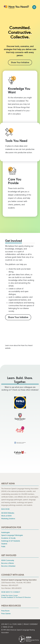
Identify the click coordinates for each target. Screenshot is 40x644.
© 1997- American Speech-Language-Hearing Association (18, 631)
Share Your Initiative (20, 62)
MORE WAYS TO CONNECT (11, 592)
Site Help (4, 624)
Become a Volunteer (8, 566)
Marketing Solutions (8, 519)
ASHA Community (8, 560)
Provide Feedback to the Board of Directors (16, 597)
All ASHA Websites (8, 513)
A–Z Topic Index (16, 624)
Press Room (5, 611)
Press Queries (6, 614)
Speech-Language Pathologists (12, 535)
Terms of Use (8, 627)
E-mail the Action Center (10, 596)
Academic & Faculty (8, 538)
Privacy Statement (31, 624)
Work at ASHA (6, 516)
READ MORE (5, 509)
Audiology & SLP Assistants (11, 541)
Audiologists (5, 532)
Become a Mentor (8, 563)
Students (4, 544)
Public (3, 547)
